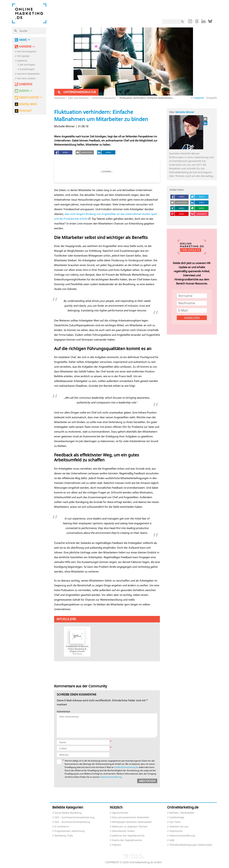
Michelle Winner (185, 112)
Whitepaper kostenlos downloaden (132, 822)
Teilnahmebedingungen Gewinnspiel (191, 845)
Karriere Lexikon (27, 78)
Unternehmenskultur (104, 98)
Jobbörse (22, 61)
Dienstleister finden (123, 831)
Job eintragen (28, 65)
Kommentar (64, 712)
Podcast (117, 845)
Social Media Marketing (68, 813)
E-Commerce (62, 827)
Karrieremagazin (27, 52)
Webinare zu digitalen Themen (130, 827)
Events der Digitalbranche (127, 840)
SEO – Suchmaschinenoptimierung (74, 817)
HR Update (23, 56)
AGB (172, 840)
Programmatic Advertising (70, 831)
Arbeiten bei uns (179, 827)
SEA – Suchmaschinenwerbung (72, 822)
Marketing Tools (64, 836)
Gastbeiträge (177, 817)
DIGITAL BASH (28, 104)
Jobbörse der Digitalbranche (128, 836)
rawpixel (199, 98)
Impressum (176, 831)
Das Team (175, 822)
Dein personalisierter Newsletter (131, 817)
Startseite (60, 98)
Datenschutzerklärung (111, 777)
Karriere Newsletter (28, 74)
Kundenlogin (27, 69)
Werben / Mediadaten (182, 813)
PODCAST (25, 111)
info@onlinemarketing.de (126, 767)
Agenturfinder (120, 813)
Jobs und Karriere (78, 98)
